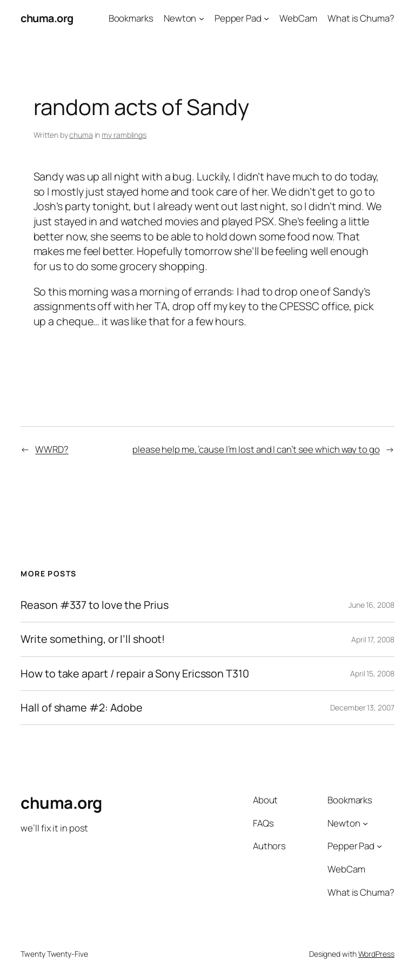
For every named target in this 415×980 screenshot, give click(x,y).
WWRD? (52, 449)
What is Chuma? (361, 18)
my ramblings (124, 135)
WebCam (298, 18)
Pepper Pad (238, 18)
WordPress (376, 954)
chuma (81, 135)
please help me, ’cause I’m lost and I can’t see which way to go (256, 449)
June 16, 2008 (372, 605)
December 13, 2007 (362, 707)
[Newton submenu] (202, 18)
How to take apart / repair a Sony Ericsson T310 (135, 674)
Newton (180, 18)
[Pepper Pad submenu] (266, 18)
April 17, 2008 (373, 639)
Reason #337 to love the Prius (94, 605)
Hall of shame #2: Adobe (82, 708)
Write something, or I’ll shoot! (93, 639)
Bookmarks (131, 18)
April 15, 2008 (372, 673)
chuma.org (47, 18)
